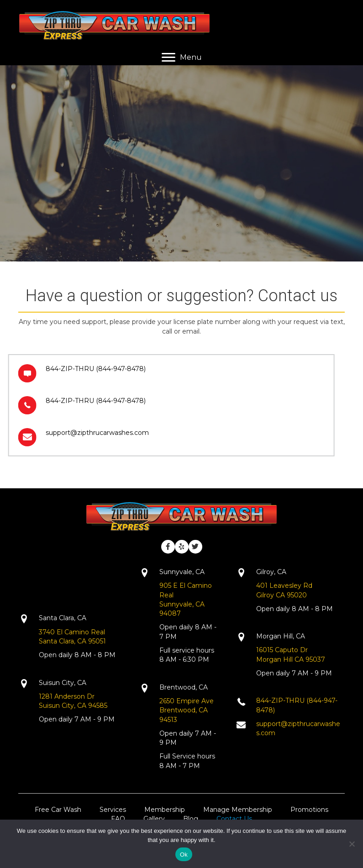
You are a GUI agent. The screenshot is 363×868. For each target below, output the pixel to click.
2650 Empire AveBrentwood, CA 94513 (187, 710)
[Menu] (182, 58)
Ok (184, 855)
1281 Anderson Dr (67, 696)
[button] (168, 547)
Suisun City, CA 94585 (73, 706)
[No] (352, 844)
